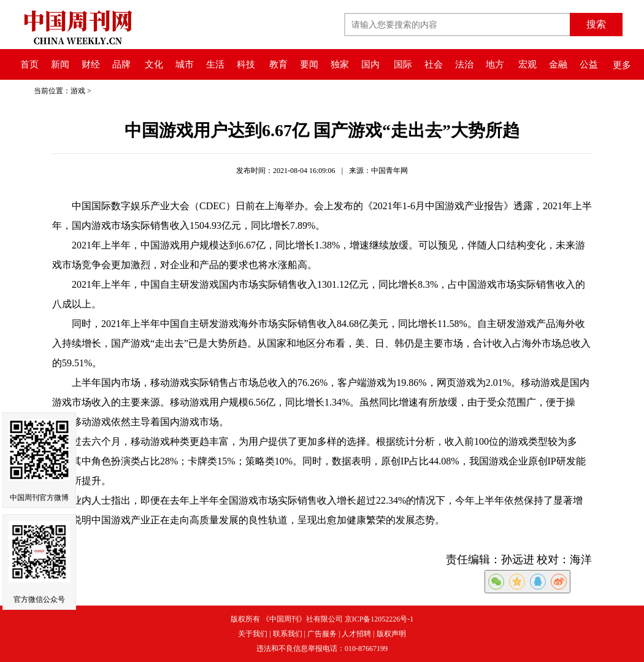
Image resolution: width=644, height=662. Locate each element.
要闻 (309, 64)
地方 (495, 64)
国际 (403, 64)
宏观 (527, 64)
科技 (246, 64)
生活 (215, 64)
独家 (340, 64)
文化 (154, 64)
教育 (278, 64)
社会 (434, 64)
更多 (622, 65)
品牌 (121, 64)
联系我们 (288, 634)
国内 (370, 64)
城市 (185, 64)
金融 (558, 64)
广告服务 (322, 634)
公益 (589, 64)
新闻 (60, 64)
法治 (464, 64)
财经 (91, 64)
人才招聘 (356, 634)
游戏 (78, 91)
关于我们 (253, 634)
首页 (29, 64)
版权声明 (391, 634)
